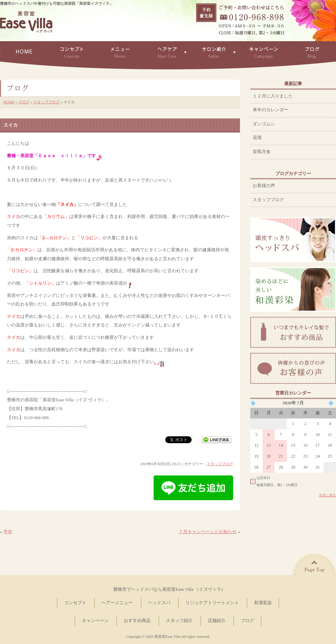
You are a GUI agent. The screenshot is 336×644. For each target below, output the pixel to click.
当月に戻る (327, 495)
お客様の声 (264, 186)
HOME (9, 102)
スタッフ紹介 (179, 621)
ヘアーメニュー (117, 603)
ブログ (24, 102)
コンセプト (75, 603)
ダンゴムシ (264, 124)
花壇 (257, 138)
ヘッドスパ (159, 603)
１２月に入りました (273, 96)
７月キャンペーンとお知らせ (208, 532)
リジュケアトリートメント (212, 603)
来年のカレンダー (271, 110)
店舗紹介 (217, 621)
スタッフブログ (46, 102)
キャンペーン (95, 621)
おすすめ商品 (137, 621)
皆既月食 (262, 152)
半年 (8, 532)
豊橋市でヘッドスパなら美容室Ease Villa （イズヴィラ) (168, 589)
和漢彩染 (263, 603)
